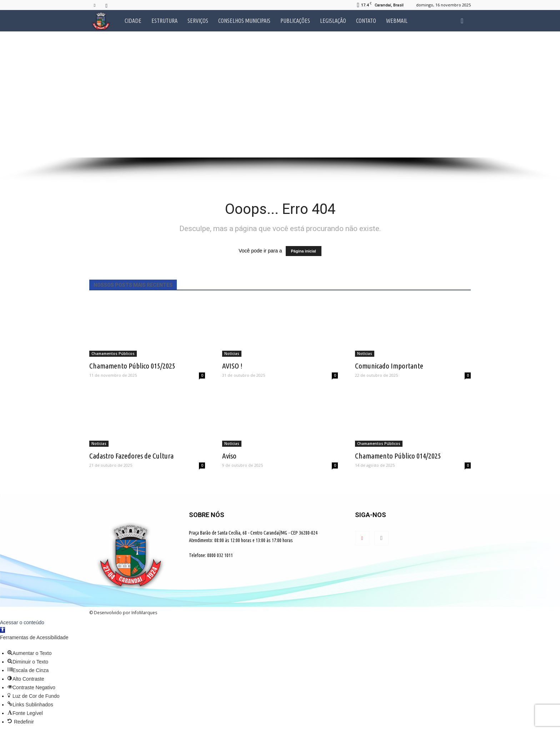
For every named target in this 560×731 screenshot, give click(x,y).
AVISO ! (232, 366)
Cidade (133, 21)
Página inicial (304, 251)
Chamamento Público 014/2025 (398, 456)
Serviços (198, 21)
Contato (366, 21)
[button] (462, 21)
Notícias (232, 354)
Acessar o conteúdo (22, 622)
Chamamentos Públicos (113, 354)
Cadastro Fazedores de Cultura (131, 456)
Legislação (333, 21)
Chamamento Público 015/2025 (132, 366)
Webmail (397, 21)
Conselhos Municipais (244, 21)
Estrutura (164, 21)
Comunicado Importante (389, 366)
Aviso (229, 456)
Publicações (295, 21)
